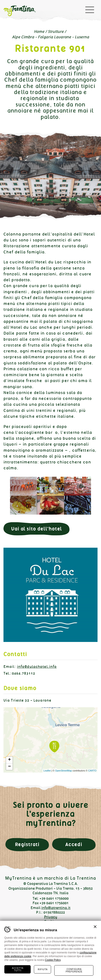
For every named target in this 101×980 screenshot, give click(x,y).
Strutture (56, 32)
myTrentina (23, 11)
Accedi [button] (74, 844)
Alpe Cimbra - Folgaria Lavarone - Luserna (50, 37)
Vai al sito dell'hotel (36, 529)
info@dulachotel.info (37, 667)
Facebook (37, 965)
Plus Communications (56, 932)
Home (39, 32)
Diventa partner (50, 949)
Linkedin (64, 965)
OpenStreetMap (63, 771)
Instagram (50, 965)
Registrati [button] (27, 844)
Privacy (51, 917)
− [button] (9, 767)
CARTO (92, 771)
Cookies (51, 922)
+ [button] (9, 760)
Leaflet (47, 771)
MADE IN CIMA (56, 936)
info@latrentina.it (56, 908)
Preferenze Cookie (50, 926)
